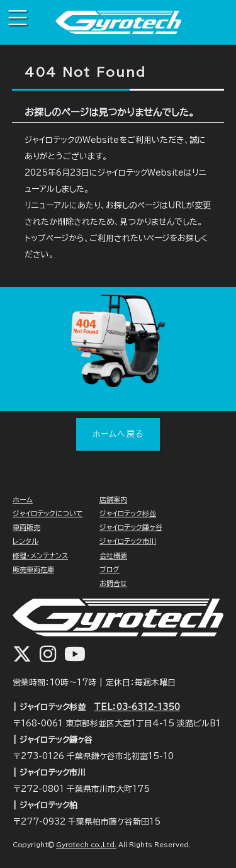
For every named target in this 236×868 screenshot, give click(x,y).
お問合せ (113, 583)
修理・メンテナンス (40, 555)
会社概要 (113, 555)
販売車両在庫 (33, 569)
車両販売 (26, 527)
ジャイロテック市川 (128, 541)
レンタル (25, 541)
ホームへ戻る (118, 434)
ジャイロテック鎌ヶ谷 (131, 527)
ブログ (110, 569)
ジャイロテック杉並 (128, 513)
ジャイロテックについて (48, 513)
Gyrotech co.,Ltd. (86, 845)
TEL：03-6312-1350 (137, 707)
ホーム (23, 499)
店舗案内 (113, 499)
